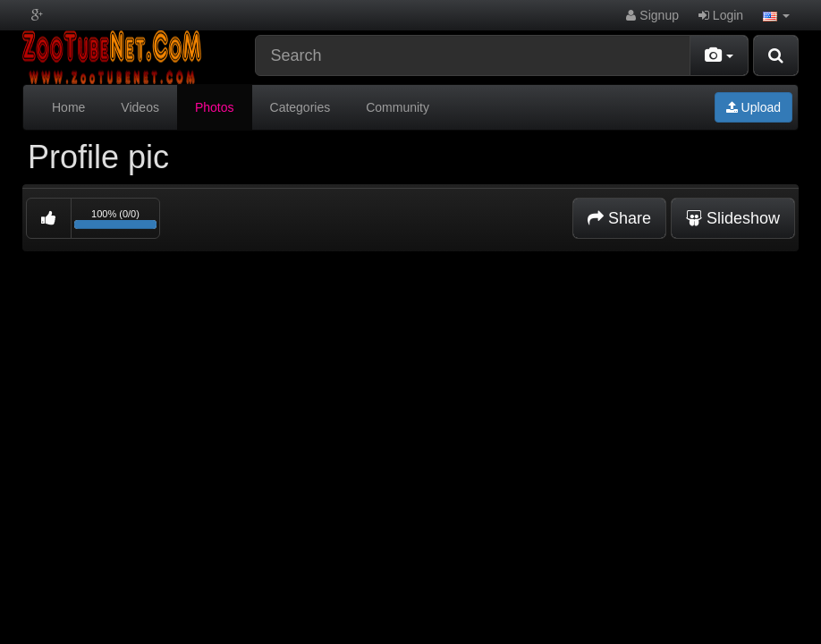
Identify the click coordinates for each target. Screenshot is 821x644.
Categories (300, 107)
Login (721, 15)
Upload (753, 107)
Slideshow (733, 218)
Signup (652, 15)
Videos (140, 107)
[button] (776, 15)
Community (398, 107)
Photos (215, 107)
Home (68, 107)
